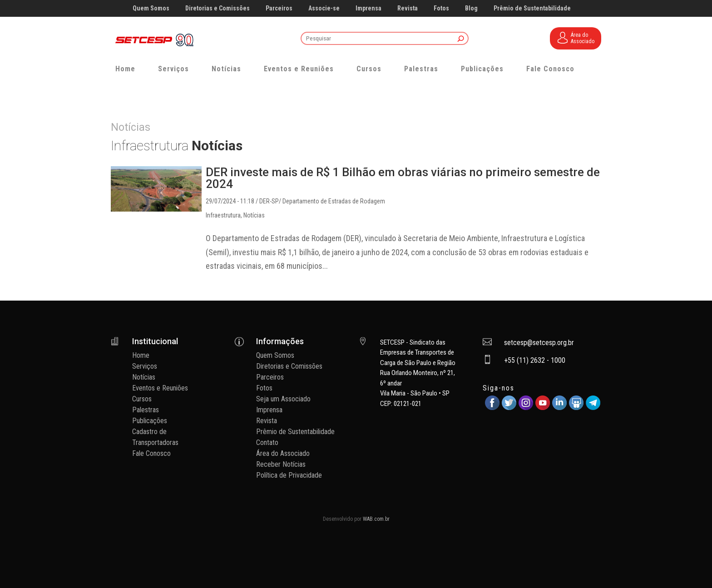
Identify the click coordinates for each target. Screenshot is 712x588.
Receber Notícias (281, 464)
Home (125, 69)
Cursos (369, 69)
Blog (471, 8)
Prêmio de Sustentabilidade (532, 8)
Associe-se (324, 8)
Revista (408, 8)
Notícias (226, 69)
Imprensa (368, 8)
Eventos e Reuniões (299, 69)
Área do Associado (283, 453)
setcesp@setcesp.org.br (539, 343)
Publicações (482, 69)
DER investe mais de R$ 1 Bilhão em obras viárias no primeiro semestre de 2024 (403, 178)
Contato (267, 442)
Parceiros (279, 8)
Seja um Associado (283, 399)
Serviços (173, 69)
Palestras (421, 69)
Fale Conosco (550, 69)
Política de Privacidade (289, 475)
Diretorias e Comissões (218, 8)
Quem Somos (151, 8)
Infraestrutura (223, 215)
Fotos (441, 8)
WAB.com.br (376, 519)
